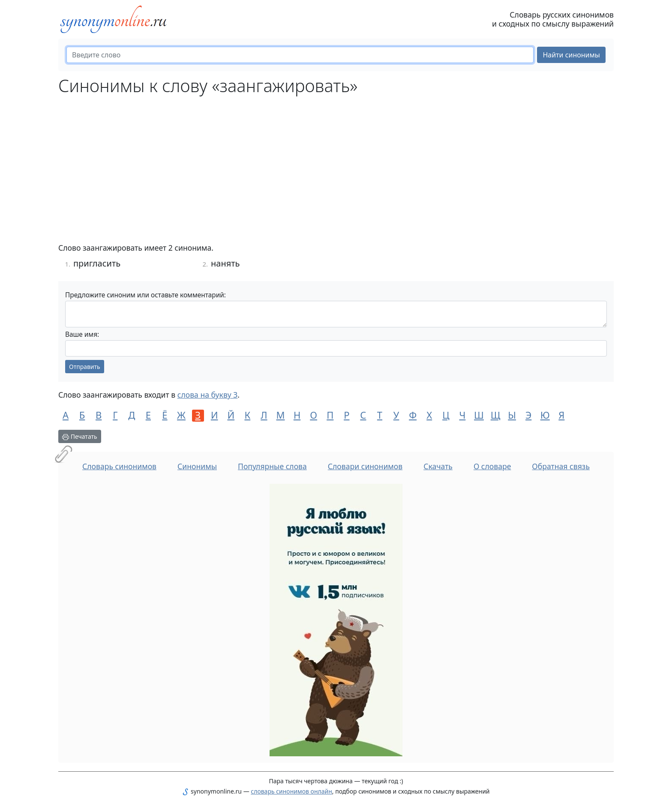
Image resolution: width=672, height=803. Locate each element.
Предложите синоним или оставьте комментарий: (145, 295)
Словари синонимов (365, 466)
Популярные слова (272, 466)
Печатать (80, 436)
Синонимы (197, 466)
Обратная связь (561, 466)
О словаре (492, 466)
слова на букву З (208, 395)
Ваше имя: (82, 334)
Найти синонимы (571, 55)
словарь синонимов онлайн (291, 791)
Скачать (438, 466)
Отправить (85, 367)
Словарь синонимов (119, 466)
